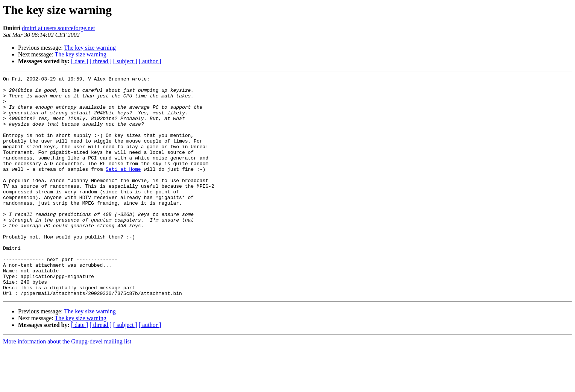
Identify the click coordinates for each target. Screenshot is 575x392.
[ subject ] (125, 61)
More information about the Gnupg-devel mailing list (67, 385)
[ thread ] (101, 61)
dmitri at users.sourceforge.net (58, 28)
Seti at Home (123, 188)
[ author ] (150, 61)
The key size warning (90, 48)
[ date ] (80, 61)
